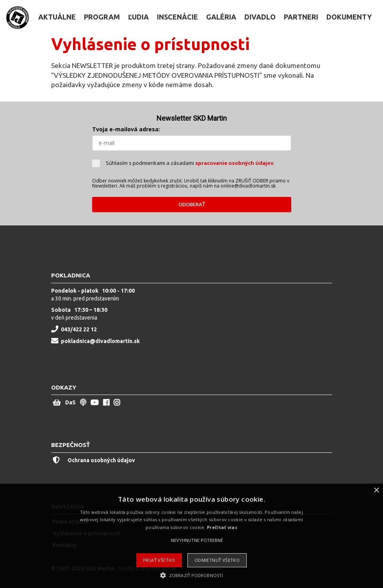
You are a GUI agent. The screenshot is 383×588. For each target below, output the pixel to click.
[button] (191, 575)
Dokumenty (349, 17)
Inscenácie (177, 17)
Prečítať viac (222, 527)
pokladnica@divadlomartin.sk (100, 341)
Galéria (221, 17)
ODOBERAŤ (192, 204)
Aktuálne (57, 17)
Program (102, 17)
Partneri (301, 17)
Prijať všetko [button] (159, 560)
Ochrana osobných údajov (94, 460)
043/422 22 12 (79, 329)
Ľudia (138, 17)
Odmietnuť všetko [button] (217, 560)
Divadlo (260, 17)
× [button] (376, 491)
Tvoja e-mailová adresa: (126, 129)
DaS (70, 402)
